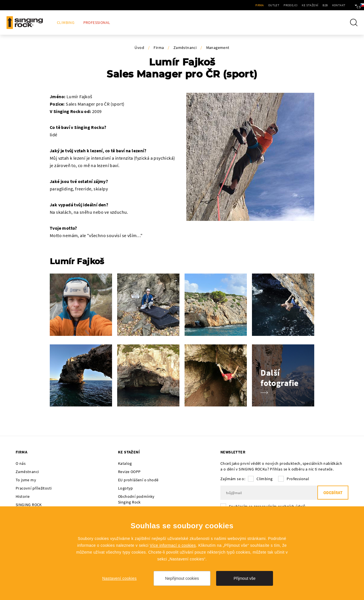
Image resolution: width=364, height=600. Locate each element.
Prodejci (272, 5)
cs (350, 5)
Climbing (66, 23)
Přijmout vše (244, 578)
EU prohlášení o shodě (138, 480)
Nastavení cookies (119, 578)
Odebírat (333, 493)
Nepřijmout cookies (182, 578)
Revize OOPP (129, 472)
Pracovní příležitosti (34, 488)
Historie (23, 496)
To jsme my (26, 480)
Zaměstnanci (185, 48)
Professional (97, 23)
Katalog (125, 463)
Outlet (256, 5)
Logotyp (126, 488)
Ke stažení (292, 5)
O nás (21, 463)
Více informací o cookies (173, 545)
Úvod (139, 48)
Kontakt (320, 5)
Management (218, 48)
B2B (307, 5)
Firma (241, 5)
